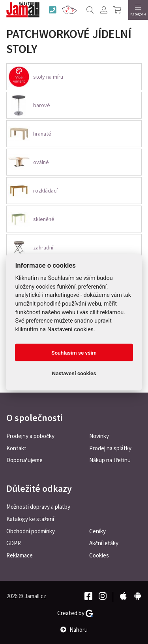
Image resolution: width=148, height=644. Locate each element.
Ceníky (97, 531)
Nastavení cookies (74, 373)
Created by (75, 613)
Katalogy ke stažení (30, 519)
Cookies (99, 555)
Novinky (99, 436)
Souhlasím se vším (74, 353)
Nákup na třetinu (110, 460)
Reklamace (20, 555)
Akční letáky (104, 543)
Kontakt (16, 448)
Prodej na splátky (110, 448)
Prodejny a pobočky (30, 436)
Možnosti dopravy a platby (38, 507)
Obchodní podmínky (31, 531)
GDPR (14, 543)
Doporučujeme (24, 460)
